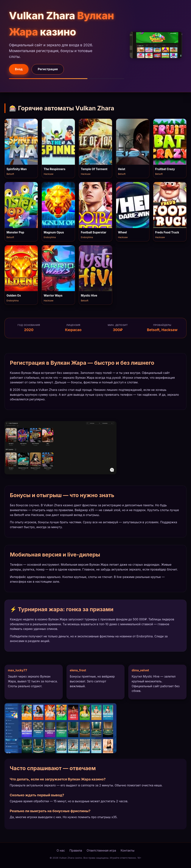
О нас (61, 850)
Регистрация (48, 69)
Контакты (128, 850)
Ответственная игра (101, 850)
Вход (19, 69)
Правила (76, 850)
